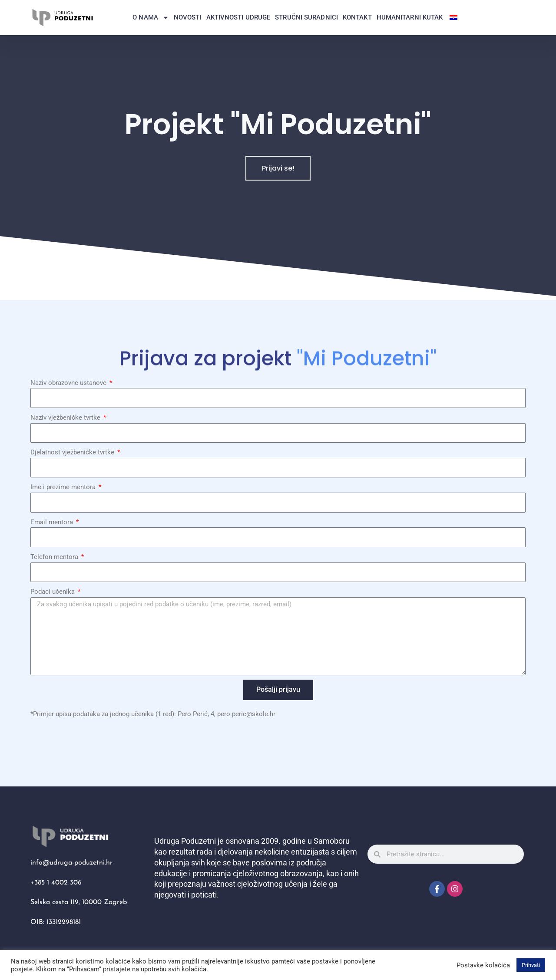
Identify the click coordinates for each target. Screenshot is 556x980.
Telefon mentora (55, 557)
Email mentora (53, 522)
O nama (151, 18)
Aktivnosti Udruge (238, 17)
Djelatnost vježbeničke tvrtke (73, 452)
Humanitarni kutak (410, 17)
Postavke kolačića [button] (483, 965)
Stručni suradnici (306, 17)
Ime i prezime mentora (64, 487)
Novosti (188, 17)
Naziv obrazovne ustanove (69, 383)
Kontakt (357, 17)
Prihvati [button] (531, 965)
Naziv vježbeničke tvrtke (66, 418)
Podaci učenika (53, 592)
